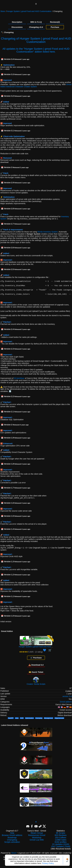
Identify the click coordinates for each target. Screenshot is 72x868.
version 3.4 (67, 699)
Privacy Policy (48, 863)
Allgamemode (59, 721)
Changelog (12, 842)
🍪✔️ (67, 860)
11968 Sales (61, 842)
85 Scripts (61, 836)
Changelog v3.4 (36, 27)
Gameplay (39, 721)
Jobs (17, 721)
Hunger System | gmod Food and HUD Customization (29, 11)
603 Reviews (61, 838)
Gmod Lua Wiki (37, 842)
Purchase (55, 27)
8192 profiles (61, 845)
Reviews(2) (55, 22)
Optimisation (29, 721)
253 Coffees (61, 840)
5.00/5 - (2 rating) (31, 654)
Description (17, 22)
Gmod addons (66, 704)
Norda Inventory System (48, 232)
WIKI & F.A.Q (36, 22)
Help (12, 836)
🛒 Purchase (36, 660)
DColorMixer (19, 381)
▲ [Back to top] (36, 824)
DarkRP (11, 721)
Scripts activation (12, 845)
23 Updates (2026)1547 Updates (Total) (61, 848)
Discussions (17, 27)
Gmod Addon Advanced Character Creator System (36, 86)
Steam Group (37, 836)
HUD (22, 721)
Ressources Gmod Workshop (37, 839)
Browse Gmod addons (12, 838)
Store (3, 11)
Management (49, 721)
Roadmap (12, 840)
